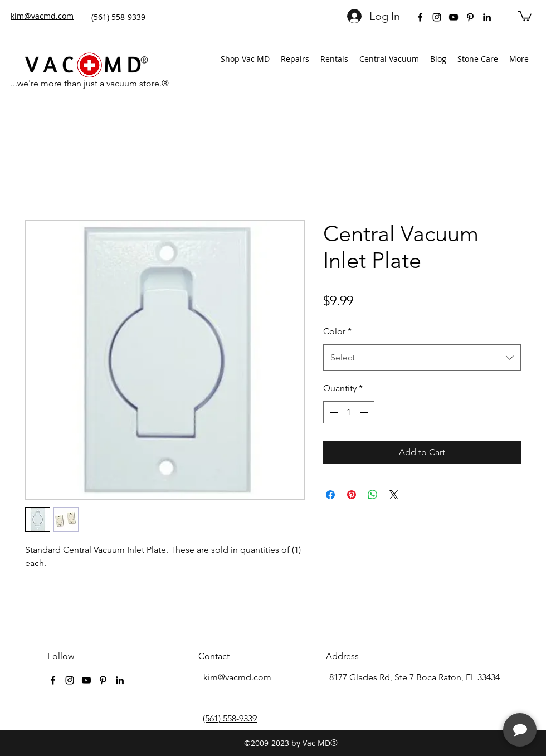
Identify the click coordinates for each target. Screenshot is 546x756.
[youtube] (454, 17)
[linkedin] (487, 17)
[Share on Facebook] (330, 495)
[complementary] (465, 695)
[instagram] (437, 17)
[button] (525, 16)
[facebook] (420, 17)
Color (337, 331)
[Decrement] (333, 412)
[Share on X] (394, 495)
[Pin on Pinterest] (352, 495)
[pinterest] (470, 17)
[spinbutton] (349, 412)
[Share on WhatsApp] (373, 495)
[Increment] (365, 412)
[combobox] (422, 358)
